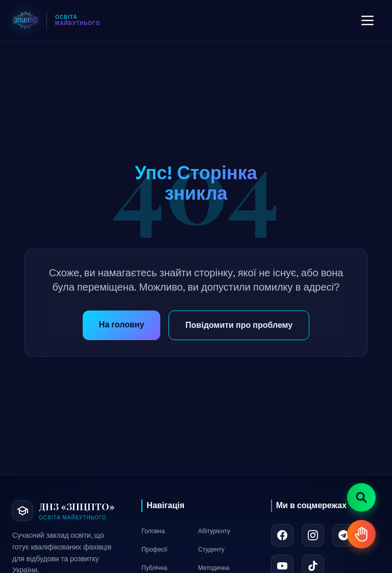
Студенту (211, 550)
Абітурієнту (214, 531)
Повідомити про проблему (239, 325)
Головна (153, 531)
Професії (154, 550)
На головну (121, 325)
